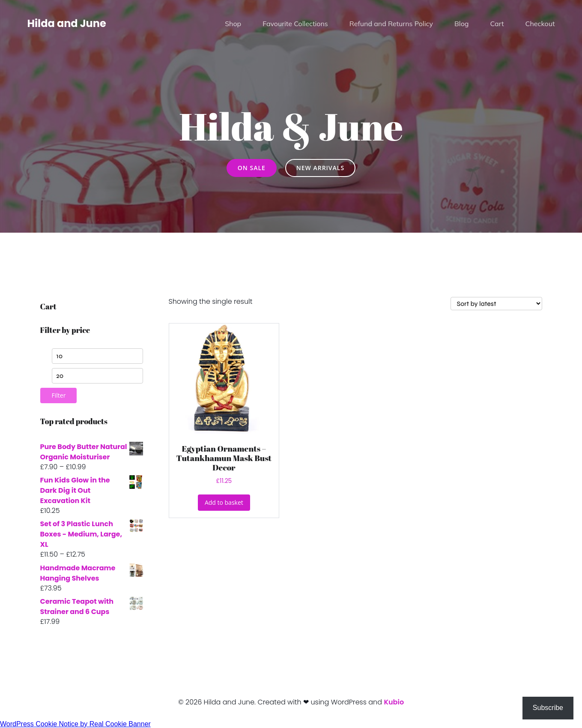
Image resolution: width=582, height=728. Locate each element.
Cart (497, 24)
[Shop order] (496, 304)
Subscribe (548, 708)
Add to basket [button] (224, 502)
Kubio (394, 702)
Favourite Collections (295, 24)
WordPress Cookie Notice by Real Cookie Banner (75, 724)
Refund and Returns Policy (391, 24)
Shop (233, 24)
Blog (461, 24)
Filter (59, 395)
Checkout (540, 24)
